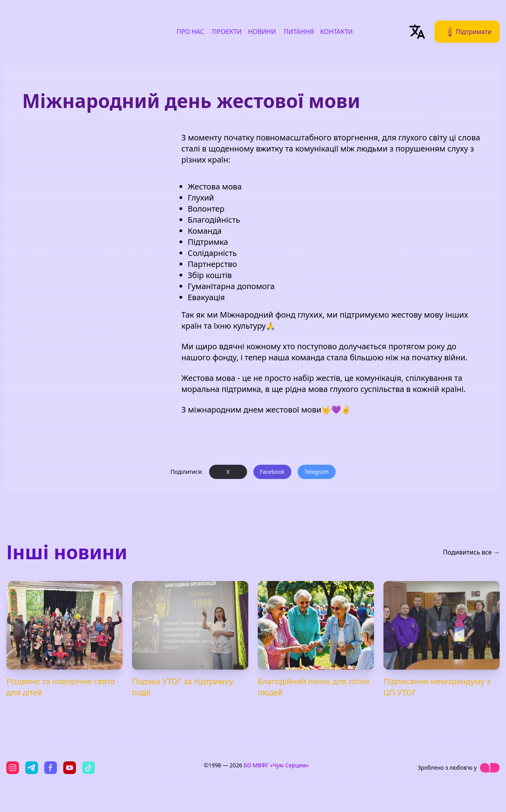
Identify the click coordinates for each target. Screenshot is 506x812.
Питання (299, 32)
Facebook (272, 472)
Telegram (316, 472)
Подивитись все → (471, 552)
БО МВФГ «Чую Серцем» (276, 765)
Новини (262, 32)
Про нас (191, 32)
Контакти (337, 32)
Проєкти (227, 32)
